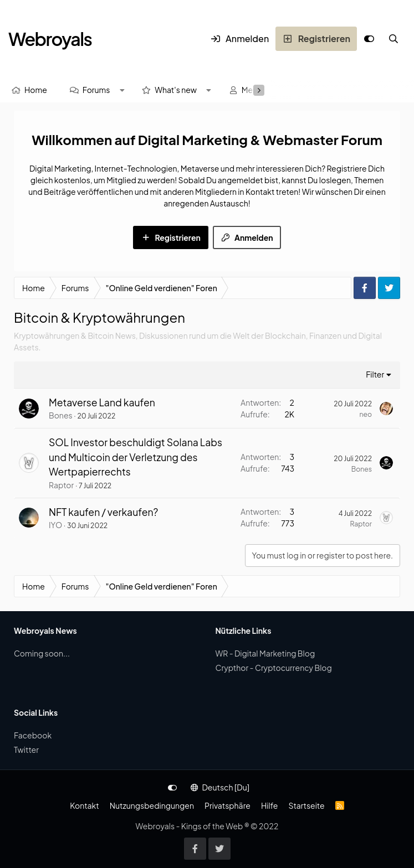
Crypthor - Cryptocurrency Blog (274, 668)
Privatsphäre (228, 805)
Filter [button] (375, 374)
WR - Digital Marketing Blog (265, 653)
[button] (122, 90)
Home (36, 90)
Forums (96, 90)
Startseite (306, 805)
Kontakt (84, 805)
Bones (61, 415)
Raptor (61, 485)
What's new (176, 90)
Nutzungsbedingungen (152, 805)
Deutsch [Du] (220, 787)
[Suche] (393, 39)
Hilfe (269, 805)
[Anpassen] (369, 39)
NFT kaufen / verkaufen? (103, 512)
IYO (55, 525)
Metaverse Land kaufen (102, 402)
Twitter (26, 750)
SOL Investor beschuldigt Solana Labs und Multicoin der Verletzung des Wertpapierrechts (136, 457)
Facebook (33, 735)
